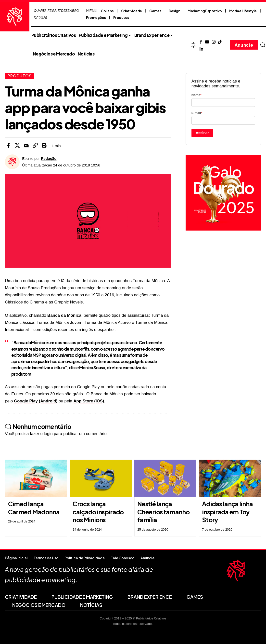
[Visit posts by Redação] (12, 162)
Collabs (107, 11)
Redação (49, 159)
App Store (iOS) (90, 401)
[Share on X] (17, 146)
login (48, 434)
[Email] (26, 146)
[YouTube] (207, 42)
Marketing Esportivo (205, 11)
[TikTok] (220, 42)
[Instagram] (214, 42)
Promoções (96, 17)
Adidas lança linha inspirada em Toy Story (227, 512)
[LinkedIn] (201, 49)
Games (155, 11)
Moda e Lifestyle (243, 11)
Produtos (121, 17)
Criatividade (132, 11)
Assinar (202, 133)
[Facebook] (201, 42)
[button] (263, 45)
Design (174, 11)
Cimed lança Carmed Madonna (34, 508)
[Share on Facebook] (8, 146)
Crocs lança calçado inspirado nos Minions (98, 512)
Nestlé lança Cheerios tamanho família (163, 512)
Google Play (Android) (36, 401)
